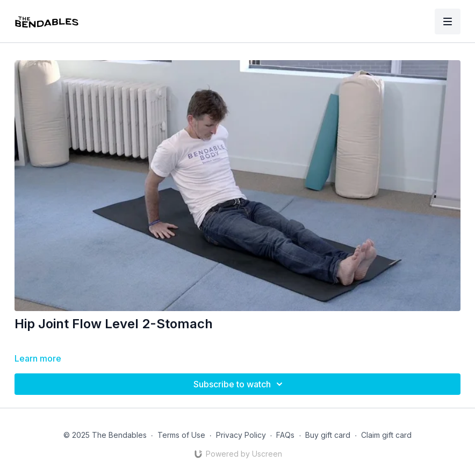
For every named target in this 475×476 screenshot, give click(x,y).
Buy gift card (328, 435)
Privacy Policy (241, 435)
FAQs (285, 435)
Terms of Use (181, 435)
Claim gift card (386, 435)
